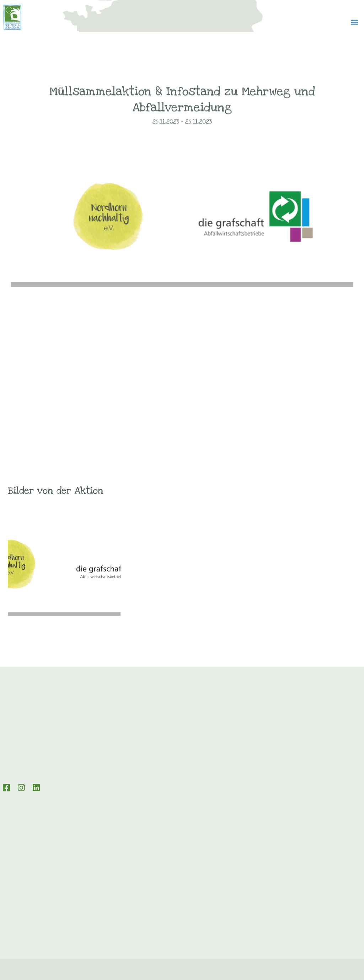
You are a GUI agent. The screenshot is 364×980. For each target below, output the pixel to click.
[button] (355, 26)
